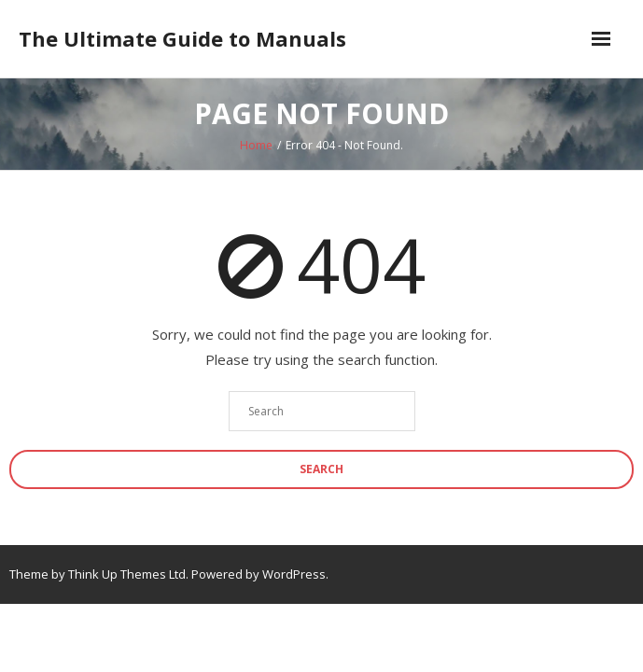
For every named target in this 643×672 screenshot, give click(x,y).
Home (256, 145)
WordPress (294, 574)
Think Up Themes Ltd (127, 574)
